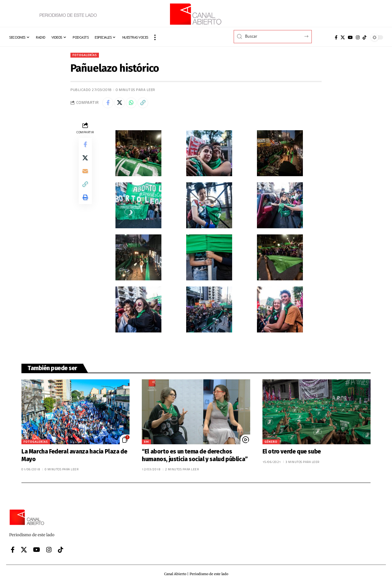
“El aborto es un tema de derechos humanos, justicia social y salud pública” (195, 457)
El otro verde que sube (292, 454)
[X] (343, 37)
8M (146, 444)
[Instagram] (358, 37)
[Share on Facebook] (108, 104)
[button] (155, 37)
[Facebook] (336, 37)
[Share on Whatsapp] (135, 104)
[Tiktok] (364, 37)
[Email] (85, 177)
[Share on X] (122, 104)
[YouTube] (350, 37)
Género (271, 444)
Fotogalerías (87, 55)
